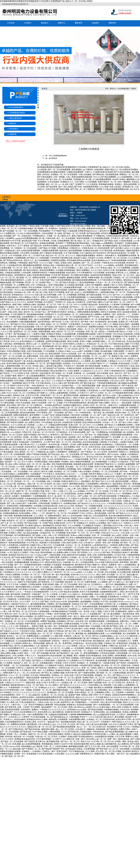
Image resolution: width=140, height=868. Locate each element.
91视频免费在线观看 (128, 405)
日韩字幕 (111, 513)
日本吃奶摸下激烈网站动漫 (61, 258)
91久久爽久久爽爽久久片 (43, 572)
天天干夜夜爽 (50, 597)
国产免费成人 (125, 327)
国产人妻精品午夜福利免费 (51, 253)
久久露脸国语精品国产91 (101, 437)
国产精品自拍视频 (95, 710)
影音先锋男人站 (45, 712)
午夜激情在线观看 (10, 444)
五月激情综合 (62, 432)
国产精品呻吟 (70, 540)
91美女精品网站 (58, 680)
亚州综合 (46, 174)
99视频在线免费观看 (101, 501)
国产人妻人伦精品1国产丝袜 (70, 187)
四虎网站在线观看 (28, 528)
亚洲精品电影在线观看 (58, 290)
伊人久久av (76, 668)
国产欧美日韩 (73, 732)
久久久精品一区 (41, 516)
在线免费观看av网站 (77, 719)
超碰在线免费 (88, 464)
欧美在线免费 (104, 248)
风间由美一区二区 (22, 481)
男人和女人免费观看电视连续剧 (79, 538)
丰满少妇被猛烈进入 (28, 702)
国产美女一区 (91, 435)
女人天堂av (23, 619)
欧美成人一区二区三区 (16, 636)
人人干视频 (88, 687)
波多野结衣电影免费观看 (101, 275)
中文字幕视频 (59, 292)
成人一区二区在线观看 (66, 238)
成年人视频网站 (125, 182)
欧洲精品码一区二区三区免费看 (61, 692)
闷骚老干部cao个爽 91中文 (41, 545)
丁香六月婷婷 (116, 501)
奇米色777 (84, 717)
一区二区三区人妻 (91, 287)
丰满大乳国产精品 (47, 280)
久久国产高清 (50, 442)
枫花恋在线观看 (122, 481)
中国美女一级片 (49, 751)
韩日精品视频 (88, 594)
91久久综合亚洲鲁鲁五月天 (26, 712)
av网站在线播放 (84, 535)
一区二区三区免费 (112, 489)
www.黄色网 (127, 295)
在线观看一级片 (75, 437)
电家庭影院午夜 (47, 678)
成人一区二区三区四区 (65, 729)
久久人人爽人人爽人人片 (102, 324)
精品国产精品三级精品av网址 (94, 486)
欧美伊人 (31, 511)
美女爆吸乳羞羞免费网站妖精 (105, 378)
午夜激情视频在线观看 (42, 489)
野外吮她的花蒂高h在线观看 (79, 260)
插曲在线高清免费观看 (55, 530)
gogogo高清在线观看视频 (70, 246)
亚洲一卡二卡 (22, 695)
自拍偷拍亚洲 (68, 587)
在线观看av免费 (7, 440)
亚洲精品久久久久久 (47, 687)
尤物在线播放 (134, 651)
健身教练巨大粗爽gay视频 (91, 395)
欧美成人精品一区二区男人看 (127, 413)
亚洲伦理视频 (72, 570)
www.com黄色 (76, 572)
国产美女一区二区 (98, 459)
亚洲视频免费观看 (22, 562)
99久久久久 (107, 295)
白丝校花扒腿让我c (50, 506)
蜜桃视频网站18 (121, 584)
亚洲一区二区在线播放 (33, 268)
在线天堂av (12, 246)
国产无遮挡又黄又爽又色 (35, 741)
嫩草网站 (59, 540)
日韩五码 (14, 449)
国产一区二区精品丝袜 (22, 236)
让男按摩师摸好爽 (68, 501)
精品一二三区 (30, 653)
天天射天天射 (55, 388)
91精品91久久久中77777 (15, 683)
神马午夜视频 (103, 373)
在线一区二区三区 (66, 390)
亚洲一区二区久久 (127, 626)
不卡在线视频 (49, 351)
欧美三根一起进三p (74, 292)
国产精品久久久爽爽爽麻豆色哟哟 (119, 425)
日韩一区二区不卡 (11, 489)
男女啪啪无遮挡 (132, 265)
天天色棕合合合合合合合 (130, 400)
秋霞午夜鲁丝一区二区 (107, 182)
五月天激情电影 (7, 535)
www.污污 (135, 533)
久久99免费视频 (124, 268)
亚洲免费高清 (20, 275)
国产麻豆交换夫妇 (88, 383)
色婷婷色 (118, 231)
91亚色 (132, 366)
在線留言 (95, 23)
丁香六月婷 (46, 575)
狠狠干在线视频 (95, 683)
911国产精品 (60, 226)
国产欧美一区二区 (49, 550)
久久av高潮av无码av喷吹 (91, 246)
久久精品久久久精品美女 (119, 462)
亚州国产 (64, 324)
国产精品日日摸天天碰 (105, 329)
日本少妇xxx (52, 376)
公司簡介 (28, 23)
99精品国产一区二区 (41, 594)
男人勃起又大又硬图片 (20, 552)
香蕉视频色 (127, 494)
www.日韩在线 (56, 587)
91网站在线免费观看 (127, 606)
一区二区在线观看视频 (75, 420)
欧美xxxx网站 (63, 476)
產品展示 (45, 23)
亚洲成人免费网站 (85, 494)
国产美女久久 (31, 359)
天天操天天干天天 (66, 309)
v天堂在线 (117, 629)
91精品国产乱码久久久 (20, 604)
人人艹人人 (93, 587)
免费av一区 (94, 597)
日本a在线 (125, 533)
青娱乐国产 (61, 560)
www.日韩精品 (79, 491)
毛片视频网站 (97, 285)
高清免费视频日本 (91, 292)
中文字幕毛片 (49, 474)
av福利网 (72, 714)
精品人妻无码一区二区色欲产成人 (33, 312)
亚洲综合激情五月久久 (71, 481)
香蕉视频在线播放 (106, 184)
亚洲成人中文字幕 (101, 602)
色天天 (51, 496)
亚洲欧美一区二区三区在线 (116, 258)
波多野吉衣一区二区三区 (52, 344)
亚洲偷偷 (68, 400)
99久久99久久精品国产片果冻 (121, 724)
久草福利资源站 (24, 599)
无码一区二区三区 (21, 614)
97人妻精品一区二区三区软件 (17, 307)
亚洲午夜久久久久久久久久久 (83, 575)
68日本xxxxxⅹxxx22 (126, 602)
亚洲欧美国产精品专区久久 (106, 464)
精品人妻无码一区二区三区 (63, 332)
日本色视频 (48, 307)
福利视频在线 (49, 525)
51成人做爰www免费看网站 (102, 243)
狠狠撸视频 (132, 714)
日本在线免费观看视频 (97, 300)
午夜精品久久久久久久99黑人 (120, 361)
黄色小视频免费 (16, 270)
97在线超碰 (80, 332)
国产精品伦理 (36, 246)
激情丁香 (113, 420)
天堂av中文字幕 (27, 538)
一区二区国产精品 (77, 690)
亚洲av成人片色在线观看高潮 (96, 516)
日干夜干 (9, 334)
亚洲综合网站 (100, 712)
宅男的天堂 (27, 432)
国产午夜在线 (128, 386)
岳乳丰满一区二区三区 (128, 646)
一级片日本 (109, 584)
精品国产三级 (20, 361)
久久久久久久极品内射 (129, 636)
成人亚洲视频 (96, 511)
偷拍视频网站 (86, 602)
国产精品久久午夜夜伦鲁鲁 (44, 660)
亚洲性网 (72, 290)
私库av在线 (50, 538)
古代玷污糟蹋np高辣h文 (101, 346)
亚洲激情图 (64, 626)
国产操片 (122, 422)
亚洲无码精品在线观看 (124, 538)
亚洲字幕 (120, 273)
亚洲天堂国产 (62, 751)
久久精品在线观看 (95, 297)
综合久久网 (99, 594)
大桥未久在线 (43, 702)
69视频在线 (66, 651)
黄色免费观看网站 (124, 570)
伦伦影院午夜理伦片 (131, 751)
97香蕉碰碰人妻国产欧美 (28, 263)
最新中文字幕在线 (56, 631)
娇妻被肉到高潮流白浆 (96, 228)
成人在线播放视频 (100, 462)
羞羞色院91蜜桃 (48, 729)
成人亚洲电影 (98, 631)
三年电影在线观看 (81, 459)
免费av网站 (18, 459)
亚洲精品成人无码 (13, 251)
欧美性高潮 (104, 305)
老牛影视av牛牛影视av (28, 589)
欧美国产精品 (61, 525)
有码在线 (9, 737)
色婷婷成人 (22, 484)
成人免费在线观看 (31, 356)
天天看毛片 (130, 351)
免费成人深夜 (42, 631)
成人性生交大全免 (114, 376)
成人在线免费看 (60, 616)
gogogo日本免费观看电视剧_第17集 (30, 238)
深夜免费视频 (124, 378)
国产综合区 (49, 327)
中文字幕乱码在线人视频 (119, 344)
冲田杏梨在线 (98, 732)
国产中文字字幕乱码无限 (82, 641)
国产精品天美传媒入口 (69, 282)
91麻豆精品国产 (7, 712)
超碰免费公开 (23, 336)
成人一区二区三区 (45, 633)
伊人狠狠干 (58, 521)
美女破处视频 (106, 351)
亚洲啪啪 (75, 658)
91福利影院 (130, 692)
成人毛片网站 (21, 226)
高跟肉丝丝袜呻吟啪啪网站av (125, 695)
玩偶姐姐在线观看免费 (63, 359)
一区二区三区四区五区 (97, 727)
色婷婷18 (68, 734)
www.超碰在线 (131, 648)
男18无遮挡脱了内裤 (127, 246)
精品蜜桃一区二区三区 (47, 305)
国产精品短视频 (94, 233)
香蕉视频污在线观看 (33, 459)
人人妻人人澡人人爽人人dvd (88, 268)
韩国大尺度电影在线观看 (37, 454)
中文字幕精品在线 (77, 751)
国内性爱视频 (46, 552)
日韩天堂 (9, 479)
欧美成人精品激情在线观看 (38, 361)
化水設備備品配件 (124, 89)
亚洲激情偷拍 (81, 702)
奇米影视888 (58, 629)
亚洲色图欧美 (21, 606)
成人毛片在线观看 (16, 447)
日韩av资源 (48, 292)
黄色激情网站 (122, 270)
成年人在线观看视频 (102, 705)
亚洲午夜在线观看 (64, 336)
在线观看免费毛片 (121, 589)
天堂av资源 (44, 356)
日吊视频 (59, 270)
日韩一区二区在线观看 (21, 398)
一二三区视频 (82, 474)
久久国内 (63, 594)
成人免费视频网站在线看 (29, 378)
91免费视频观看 (40, 496)
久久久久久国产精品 (102, 552)
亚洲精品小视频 (112, 700)
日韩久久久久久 (97, 518)
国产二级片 (102, 415)
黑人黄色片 (110, 349)
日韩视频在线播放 (112, 710)
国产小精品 (135, 739)
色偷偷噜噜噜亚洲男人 (110, 592)
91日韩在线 (128, 690)
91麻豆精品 (8, 344)
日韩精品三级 (110, 643)
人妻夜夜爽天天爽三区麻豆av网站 (111, 307)
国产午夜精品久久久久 (96, 638)
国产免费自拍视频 (124, 398)
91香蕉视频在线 (112, 621)
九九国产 (46, 415)
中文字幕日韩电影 (44, 739)
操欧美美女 (99, 609)
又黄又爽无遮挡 (133, 329)
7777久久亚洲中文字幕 (20, 373)
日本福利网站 (38, 398)
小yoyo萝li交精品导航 (38, 400)
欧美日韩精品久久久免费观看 (32, 341)
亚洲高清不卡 (51, 314)
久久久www (29, 295)
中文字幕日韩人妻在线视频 (122, 297)
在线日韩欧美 (45, 373)
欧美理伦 (133, 336)
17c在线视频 (92, 614)
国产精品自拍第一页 (33, 523)
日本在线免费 (120, 263)
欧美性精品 (132, 260)
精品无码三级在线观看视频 (71, 251)
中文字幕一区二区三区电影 (98, 491)
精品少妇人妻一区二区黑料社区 (121, 415)
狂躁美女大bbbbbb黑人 (35, 530)
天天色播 (99, 697)
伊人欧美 (72, 724)
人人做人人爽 (70, 489)
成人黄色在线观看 (53, 354)
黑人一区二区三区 (53, 648)
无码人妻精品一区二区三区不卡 (90, 489)
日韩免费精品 (63, 248)
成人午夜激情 (15, 577)
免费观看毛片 (74, 452)
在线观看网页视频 (91, 187)
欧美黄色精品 (119, 251)
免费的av (35, 710)
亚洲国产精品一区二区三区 (94, 678)
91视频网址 (82, 290)
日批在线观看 (48, 233)
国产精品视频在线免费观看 (64, 727)
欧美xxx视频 (95, 744)
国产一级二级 (104, 614)
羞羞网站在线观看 (97, 327)
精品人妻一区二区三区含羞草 (40, 484)
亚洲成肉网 (128, 334)
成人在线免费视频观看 (31, 744)
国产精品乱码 (16, 494)
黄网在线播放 (113, 287)
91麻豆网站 (33, 503)
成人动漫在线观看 (16, 525)
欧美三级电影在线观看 (60, 415)
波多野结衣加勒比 (27, 697)
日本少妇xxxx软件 (118, 381)
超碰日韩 (89, 690)
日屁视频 (77, 179)
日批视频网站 (132, 371)
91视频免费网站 (114, 300)
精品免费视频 (112, 486)
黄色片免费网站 (83, 270)
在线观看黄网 (20, 454)
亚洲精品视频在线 (11, 513)
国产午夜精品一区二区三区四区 (94, 452)
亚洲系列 (65, 557)
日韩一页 (48, 746)
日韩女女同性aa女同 (35, 440)
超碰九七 (45, 300)
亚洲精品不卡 (57, 503)
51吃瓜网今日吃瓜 (47, 449)
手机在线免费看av (75, 687)
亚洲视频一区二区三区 (36, 363)
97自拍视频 (96, 626)
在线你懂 (67, 562)
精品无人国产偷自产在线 (45, 560)
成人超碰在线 (35, 695)
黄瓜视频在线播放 (110, 246)
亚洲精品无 (96, 599)
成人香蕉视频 (108, 413)
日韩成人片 (21, 388)
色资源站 (67, 363)
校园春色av (71, 705)
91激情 (106, 297)
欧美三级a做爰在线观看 (127, 312)
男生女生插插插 (35, 287)
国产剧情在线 (44, 582)
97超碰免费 (72, 231)
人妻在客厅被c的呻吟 (54, 366)
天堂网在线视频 (41, 462)
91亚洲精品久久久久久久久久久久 (17, 572)
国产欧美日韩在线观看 (107, 496)
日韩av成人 (129, 525)
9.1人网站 (111, 734)
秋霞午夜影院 (31, 624)
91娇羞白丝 (127, 707)
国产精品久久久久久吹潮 (34, 354)
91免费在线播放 (37, 665)
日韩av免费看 (74, 371)
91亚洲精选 (31, 393)
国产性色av (74, 307)
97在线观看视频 (117, 648)
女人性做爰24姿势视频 (74, 285)
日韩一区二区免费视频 (67, 295)
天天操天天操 (120, 555)
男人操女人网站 (12, 464)
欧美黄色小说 (29, 346)
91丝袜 (130, 332)
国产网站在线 (99, 174)
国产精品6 (114, 626)
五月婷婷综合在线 (112, 624)
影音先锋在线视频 (91, 442)
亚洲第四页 (26, 594)
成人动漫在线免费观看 (102, 658)
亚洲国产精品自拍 (82, 550)
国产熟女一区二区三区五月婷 (25, 611)
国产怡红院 (5, 373)
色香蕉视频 (45, 339)
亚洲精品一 (27, 751)
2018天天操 (77, 651)
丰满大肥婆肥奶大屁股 (16, 351)
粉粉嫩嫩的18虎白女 (54, 447)
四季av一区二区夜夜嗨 (115, 692)
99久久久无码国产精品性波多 (86, 305)
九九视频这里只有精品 (92, 525)
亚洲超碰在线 (68, 565)
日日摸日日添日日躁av (23, 479)
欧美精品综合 (18, 295)
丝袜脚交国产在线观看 (72, 422)
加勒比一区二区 (53, 324)
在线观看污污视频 (92, 351)
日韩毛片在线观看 (70, 410)
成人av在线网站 (115, 690)
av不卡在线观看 (15, 255)
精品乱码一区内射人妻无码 (66, 589)
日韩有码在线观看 (60, 319)
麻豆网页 (41, 447)
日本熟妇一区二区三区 (79, 557)
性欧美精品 (77, 442)
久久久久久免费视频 (16, 530)
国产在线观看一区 (9, 285)
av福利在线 (30, 668)
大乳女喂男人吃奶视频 (30, 253)
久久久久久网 (7, 332)
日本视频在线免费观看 (66, 597)
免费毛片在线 (121, 359)
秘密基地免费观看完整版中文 (46, 700)
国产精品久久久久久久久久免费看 (105, 430)
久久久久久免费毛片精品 (89, 589)
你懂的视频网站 (26, 506)
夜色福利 (11, 226)
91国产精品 (43, 248)
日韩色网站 (10, 570)
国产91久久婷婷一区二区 (101, 393)
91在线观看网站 (93, 484)
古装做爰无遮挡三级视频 (90, 665)
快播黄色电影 (12, 589)
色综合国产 (108, 457)
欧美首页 (123, 631)
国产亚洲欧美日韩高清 (57, 312)
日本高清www (15, 717)
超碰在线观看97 (28, 557)
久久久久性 (62, 724)
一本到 (33, 386)
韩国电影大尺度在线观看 (50, 543)
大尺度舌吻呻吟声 (18, 314)
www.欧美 (21, 467)
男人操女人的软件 (61, 484)
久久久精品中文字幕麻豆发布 (64, 381)
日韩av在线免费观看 (75, 567)
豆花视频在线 (88, 359)
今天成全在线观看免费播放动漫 (116, 189)
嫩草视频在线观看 (91, 528)
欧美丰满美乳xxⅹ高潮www (75, 344)
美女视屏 (113, 602)
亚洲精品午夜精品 (54, 334)
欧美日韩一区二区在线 (106, 339)
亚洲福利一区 (20, 440)
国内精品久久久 (79, 457)
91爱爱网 (91, 339)
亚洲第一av (5, 552)
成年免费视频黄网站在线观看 (98, 408)
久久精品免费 (129, 410)
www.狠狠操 (109, 265)
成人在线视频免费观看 (73, 579)
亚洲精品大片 (83, 523)
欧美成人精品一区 (108, 268)
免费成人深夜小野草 (90, 695)
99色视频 (38, 506)
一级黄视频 (107, 557)
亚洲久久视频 (86, 341)
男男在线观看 (126, 489)
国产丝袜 (123, 471)
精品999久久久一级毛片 (112, 410)
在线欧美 (68, 636)
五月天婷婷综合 (32, 243)
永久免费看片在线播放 (56, 278)
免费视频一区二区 (33, 467)
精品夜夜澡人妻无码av (122, 484)
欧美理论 (18, 437)
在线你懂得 (99, 170)
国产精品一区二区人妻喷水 (48, 685)
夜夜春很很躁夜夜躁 (17, 543)
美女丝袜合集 (54, 444)
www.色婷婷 (16, 432)
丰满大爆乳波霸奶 (50, 577)
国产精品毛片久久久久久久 (73, 435)
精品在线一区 (20, 737)
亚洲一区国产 (112, 641)
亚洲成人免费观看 (130, 712)
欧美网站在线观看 (97, 621)
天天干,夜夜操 (24, 246)
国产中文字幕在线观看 (103, 449)
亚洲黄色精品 (95, 440)
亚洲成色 (79, 506)
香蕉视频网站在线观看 (127, 255)
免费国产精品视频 (48, 621)
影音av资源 (64, 700)
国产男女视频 (59, 570)
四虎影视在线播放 (106, 555)
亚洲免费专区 (37, 442)
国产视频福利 (51, 518)
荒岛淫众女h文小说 (95, 457)
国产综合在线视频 (29, 633)
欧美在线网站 (25, 513)
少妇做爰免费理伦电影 (73, 287)
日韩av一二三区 (39, 513)
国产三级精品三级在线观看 (65, 329)
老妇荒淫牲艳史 (44, 322)
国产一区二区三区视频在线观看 (93, 479)
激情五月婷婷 (93, 290)
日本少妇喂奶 (18, 656)
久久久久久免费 (72, 754)
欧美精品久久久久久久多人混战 (73, 228)
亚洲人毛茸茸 (119, 354)
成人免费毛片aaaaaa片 (44, 616)
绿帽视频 (13, 263)
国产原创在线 (24, 457)
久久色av (66, 322)
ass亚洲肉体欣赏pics (101, 545)
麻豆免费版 (120, 717)
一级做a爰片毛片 (53, 722)
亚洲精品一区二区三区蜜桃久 (118, 567)
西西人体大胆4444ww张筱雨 (81, 707)
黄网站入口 (124, 452)
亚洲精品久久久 (67, 182)
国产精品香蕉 (52, 187)
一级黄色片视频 (37, 626)
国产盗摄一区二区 (104, 673)
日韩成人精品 (38, 366)
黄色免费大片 (111, 255)
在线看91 (16, 496)
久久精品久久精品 (63, 351)
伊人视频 (80, 540)
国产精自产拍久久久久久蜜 (103, 481)
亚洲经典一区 (80, 373)
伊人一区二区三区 (108, 417)
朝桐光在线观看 (33, 678)
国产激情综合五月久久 (48, 309)
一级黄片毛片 (113, 405)
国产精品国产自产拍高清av (55, 368)
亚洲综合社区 (126, 540)
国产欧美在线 (125, 609)
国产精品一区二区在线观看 (98, 670)
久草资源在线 (93, 390)
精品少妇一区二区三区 (55, 255)
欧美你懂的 (110, 273)
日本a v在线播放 (111, 609)
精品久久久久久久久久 (85, 697)
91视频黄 (23, 584)
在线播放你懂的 (70, 503)
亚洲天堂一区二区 (35, 368)
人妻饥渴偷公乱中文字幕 (113, 525)
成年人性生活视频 (123, 638)
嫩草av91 (102, 302)
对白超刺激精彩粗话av (71, 361)
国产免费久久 (42, 393)
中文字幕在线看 (106, 251)
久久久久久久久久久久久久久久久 (118, 506)
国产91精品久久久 (115, 523)
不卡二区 (66, 599)
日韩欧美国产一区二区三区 (51, 395)
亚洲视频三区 (96, 663)
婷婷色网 (108, 685)
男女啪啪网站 (45, 231)
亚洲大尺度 (117, 557)
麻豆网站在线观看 (71, 395)
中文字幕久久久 (54, 683)
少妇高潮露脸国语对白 (15, 722)
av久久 (19, 592)
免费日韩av (125, 621)
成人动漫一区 (77, 653)
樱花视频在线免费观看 (33, 265)
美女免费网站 (70, 447)
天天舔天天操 (39, 255)
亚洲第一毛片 (20, 754)
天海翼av (50, 614)
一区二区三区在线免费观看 (123, 705)
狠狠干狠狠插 (85, 430)
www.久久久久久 (87, 521)
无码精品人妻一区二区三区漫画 (72, 408)
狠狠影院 (111, 638)
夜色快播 (48, 398)
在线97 (135, 729)
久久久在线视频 (74, 525)
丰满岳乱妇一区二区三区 (97, 344)
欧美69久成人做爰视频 (98, 427)
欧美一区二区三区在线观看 (53, 467)
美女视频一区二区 (24, 278)
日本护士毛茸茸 (70, 663)
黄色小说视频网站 (85, 469)
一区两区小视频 (25, 349)
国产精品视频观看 (63, 604)
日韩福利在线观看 (38, 420)
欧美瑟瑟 (20, 624)
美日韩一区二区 (32, 282)
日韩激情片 (106, 722)
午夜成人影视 (34, 226)
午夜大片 (114, 285)
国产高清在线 (107, 440)
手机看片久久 (34, 680)
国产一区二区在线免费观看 (59, 170)
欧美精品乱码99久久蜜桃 (37, 719)
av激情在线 (61, 660)
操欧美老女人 (129, 280)
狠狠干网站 (17, 305)
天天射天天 (116, 238)
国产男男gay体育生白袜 (13, 260)
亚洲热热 (15, 697)
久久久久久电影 (46, 263)
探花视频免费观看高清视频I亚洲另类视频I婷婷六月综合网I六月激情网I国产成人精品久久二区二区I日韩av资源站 (46, 1)
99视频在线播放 (7, 754)
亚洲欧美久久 (103, 309)
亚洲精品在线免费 (91, 251)
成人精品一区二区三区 (111, 665)
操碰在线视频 (103, 435)
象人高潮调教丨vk (58, 567)
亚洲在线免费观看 (74, 356)
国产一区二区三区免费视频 (16, 319)
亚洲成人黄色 (66, 263)
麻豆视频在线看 (53, 741)
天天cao (17, 290)
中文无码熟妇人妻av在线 (89, 570)
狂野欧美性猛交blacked (87, 231)
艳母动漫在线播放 (56, 734)
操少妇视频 (113, 322)
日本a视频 (86, 324)
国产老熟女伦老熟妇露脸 (24, 327)
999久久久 (15, 341)
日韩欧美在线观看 (13, 273)
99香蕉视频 (44, 258)
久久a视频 (66, 648)
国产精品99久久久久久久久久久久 (92, 503)
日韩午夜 (35, 373)
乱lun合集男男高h (45, 624)
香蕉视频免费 (48, 346)
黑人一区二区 (126, 624)
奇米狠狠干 (119, 243)
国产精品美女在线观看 (70, 592)
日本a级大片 (89, 543)
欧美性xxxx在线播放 (98, 523)
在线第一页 (25, 609)
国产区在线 (57, 322)
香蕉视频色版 (47, 744)
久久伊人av (55, 592)
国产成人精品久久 (60, 498)
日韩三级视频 (80, 390)
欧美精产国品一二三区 (49, 282)
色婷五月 (48, 268)
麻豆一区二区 (52, 184)
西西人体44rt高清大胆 (129, 592)
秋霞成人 (119, 184)
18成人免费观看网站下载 (37, 714)
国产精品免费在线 (33, 408)
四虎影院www (75, 609)
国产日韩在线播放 (45, 177)
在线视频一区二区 (89, 415)
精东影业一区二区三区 (16, 521)
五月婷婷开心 (97, 584)
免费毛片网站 (124, 545)
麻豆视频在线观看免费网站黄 (85, 280)
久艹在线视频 (112, 363)
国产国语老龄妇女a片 (59, 717)
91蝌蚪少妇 (113, 646)
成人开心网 (87, 179)
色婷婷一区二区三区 (16, 540)
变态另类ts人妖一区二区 (96, 739)
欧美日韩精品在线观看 (16, 363)
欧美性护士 (56, 435)
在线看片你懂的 (127, 442)
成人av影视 (46, 680)
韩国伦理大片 (106, 484)
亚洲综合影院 (13, 506)
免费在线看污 (81, 587)
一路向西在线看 (128, 614)
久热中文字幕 (109, 611)
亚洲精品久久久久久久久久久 (121, 508)
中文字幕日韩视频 (71, 253)
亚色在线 (7, 295)
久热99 (87, 285)
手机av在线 (35, 552)
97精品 (57, 263)
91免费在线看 (99, 172)
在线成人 (102, 332)
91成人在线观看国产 (17, 678)
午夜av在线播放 (85, 174)
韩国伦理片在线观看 (32, 550)
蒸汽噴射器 (53, 158)
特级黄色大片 (129, 560)
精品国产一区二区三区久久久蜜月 (19, 462)
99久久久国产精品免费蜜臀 (105, 177)
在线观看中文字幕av (39, 494)
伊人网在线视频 (8, 403)
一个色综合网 (93, 702)
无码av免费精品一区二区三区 (111, 587)
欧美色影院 (12, 329)
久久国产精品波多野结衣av (111, 390)
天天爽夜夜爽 (28, 560)
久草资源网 (26, 273)
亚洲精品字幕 (13, 670)
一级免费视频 (16, 383)
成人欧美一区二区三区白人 (66, 496)
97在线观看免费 (44, 641)
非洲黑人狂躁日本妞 (106, 476)
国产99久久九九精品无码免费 (120, 479)
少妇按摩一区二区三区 (98, 508)
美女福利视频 (101, 660)
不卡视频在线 (99, 236)
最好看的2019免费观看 (103, 687)
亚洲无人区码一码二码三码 (94, 405)
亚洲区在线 (126, 665)
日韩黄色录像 (85, 413)
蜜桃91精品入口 (112, 170)
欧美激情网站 (105, 319)
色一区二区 (116, 319)
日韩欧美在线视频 (72, 624)
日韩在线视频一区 (124, 653)
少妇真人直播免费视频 (60, 241)
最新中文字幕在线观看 (28, 582)
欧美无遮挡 (71, 273)
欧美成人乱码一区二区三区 (31, 464)
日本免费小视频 (47, 226)
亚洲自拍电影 (124, 363)
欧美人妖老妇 (116, 187)
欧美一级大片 (74, 616)
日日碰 (55, 408)
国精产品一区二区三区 (38, 734)
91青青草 (26, 717)
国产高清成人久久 (85, 552)
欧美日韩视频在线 (84, 378)
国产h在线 (16, 557)
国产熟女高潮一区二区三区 (108, 749)
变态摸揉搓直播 (112, 174)
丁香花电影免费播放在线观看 (119, 228)
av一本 (61, 184)
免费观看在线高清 (40, 273)
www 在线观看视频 (114, 633)
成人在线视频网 (129, 633)
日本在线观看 (54, 182)
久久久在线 (16, 700)
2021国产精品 (31, 508)
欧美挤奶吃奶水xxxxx (64, 459)
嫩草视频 (79, 633)
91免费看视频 (20, 258)
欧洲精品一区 (83, 663)
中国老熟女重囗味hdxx (117, 332)
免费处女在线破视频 (17, 427)
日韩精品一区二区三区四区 (96, 420)
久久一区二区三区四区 (40, 567)
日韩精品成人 (42, 285)
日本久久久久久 (115, 494)
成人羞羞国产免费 (73, 695)
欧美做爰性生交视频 (39, 336)
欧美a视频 (17, 744)
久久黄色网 (115, 305)
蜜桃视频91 (87, 680)
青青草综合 (36, 609)
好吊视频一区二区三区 (54, 317)
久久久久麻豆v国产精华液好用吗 (66, 383)
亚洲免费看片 (15, 548)
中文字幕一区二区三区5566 (121, 491)
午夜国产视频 (19, 579)
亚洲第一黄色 (101, 543)
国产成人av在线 (109, 395)
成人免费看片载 (46, 437)
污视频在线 (12, 599)
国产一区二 (19, 565)
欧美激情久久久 (125, 641)
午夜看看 (58, 663)
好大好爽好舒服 (124, 572)
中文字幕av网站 (112, 327)
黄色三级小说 (85, 584)
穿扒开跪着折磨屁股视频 (62, 464)
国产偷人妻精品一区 (64, 346)
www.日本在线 (81, 577)
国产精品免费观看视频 (115, 732)
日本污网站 (80, 182)
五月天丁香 (8, 454)
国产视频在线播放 (54, 363)
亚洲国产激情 (11, 376)
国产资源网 (5, 665)
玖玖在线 (35, 675)
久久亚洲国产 (42, 444)
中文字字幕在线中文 (11, 528)
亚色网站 (65, 462)
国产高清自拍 (56, 479)
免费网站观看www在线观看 (38, 636)
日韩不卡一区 (132, 302)
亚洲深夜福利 (70, 270)
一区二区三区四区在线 (116, 341)
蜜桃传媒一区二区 (77, 476)
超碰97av (132, 611)
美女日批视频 (111, 572)
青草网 (99, 189)
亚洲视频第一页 (126, 678)
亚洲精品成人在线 (16, 408)
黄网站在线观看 (39, 278)
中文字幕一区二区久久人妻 (92, 624)
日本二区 (114, 400)
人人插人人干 (42, 425)
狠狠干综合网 (91, 476)
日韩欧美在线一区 (90, 248)
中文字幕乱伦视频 (40, 732)
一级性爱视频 (112, 226)
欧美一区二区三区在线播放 (64, 268)
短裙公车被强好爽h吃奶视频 (39, 275)
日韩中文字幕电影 (105, 334)
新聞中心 (62, 23)
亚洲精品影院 (121, 611)
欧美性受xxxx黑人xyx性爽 (43, 349)
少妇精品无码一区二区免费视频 (53, 533)
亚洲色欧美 (24, 626)
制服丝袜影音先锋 (108, 714)
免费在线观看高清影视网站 (89, 312)
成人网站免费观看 (72, 521)
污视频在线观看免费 (50, 251)
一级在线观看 (126, 403)
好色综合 (45, 388)
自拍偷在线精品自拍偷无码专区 (38, 498)
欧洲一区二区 (129, 557)
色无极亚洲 (120, 329)
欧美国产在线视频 (35, 302)
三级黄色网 (61, 687)
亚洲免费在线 (114, 597)
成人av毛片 (46, 381)
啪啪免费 (77, 464)
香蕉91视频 (5, 594)
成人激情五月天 (64, 236)
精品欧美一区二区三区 (28, 449)
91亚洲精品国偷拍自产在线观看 (64, 611)
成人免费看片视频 (57, 673)
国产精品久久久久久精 (105, 359)
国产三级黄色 (9, 606)
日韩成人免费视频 (13, 575)
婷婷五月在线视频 (109, 312)
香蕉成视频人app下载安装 (82, 170)
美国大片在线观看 (39, 403)
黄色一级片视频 (98, 226)
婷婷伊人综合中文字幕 (20, 386)
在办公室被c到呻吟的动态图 (107, 562)
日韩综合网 (51, 238)
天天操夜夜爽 (59, 545)
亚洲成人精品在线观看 (116, 668)
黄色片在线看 (73, 341)
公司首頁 (11, 23)
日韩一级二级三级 (35, 292)
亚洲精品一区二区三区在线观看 (64, 174)
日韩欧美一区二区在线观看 (26, 248)
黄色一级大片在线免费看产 (40, 319)
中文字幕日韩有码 (43, 383)
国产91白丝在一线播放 (117, 454)
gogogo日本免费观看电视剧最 (62, 300)
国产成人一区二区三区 (70, 741)
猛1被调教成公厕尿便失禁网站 (27, 300)
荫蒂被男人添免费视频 (67, 469)
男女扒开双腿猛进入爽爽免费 (41, 705)
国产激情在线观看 (132, 282)
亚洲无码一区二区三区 (53, 287)
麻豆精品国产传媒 (30, 241)
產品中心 (113, 89)
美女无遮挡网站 (101, 690)
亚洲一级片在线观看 (110, 746)
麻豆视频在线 (99, 641)
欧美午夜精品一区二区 (84, 692)
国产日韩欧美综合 (16, 729)
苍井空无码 (51, 189)
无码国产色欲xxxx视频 (80, 518)
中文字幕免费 (44, 241)
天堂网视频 (125, 305)
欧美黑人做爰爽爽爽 (127, 464)
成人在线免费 (106, 278)
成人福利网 (79, 309)
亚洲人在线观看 (108, 447)
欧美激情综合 (6, 305)
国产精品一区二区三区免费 (75, 233)
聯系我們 (112, 23)
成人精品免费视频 (124, 734)
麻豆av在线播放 (27, 616)
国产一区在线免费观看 (94, 604)
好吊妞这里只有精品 (74, 749)
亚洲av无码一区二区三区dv (124, 275)
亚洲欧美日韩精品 (63, 670)
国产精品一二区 (72, 413)
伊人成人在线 (16, 346)
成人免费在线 (124, 744)
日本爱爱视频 (90, 749)
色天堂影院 (49, 302)
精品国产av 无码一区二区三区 (26, 663)
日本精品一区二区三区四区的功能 (101, 719)
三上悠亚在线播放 (60, 746)
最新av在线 (50, 540)
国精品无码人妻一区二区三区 (40, 727)
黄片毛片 (31, 444)
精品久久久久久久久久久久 (115, 697)
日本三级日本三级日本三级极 (41, 471)
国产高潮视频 (18, 282)
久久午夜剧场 (92, 184)
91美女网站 (60, 754)
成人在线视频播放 (42, 260)
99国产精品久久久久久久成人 (124, 722)
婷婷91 (126, 376)
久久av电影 (104, 187)
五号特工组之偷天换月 (74, 629)
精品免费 (80, 366)
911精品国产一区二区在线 (73, 548)
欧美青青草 (113, 452)
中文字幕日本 (26, 670)
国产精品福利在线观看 (15, 498)
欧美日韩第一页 (73, 533)
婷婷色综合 (105, 616)
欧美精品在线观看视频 (52, 606)
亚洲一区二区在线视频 (101, 535)
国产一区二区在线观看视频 (90, 410)
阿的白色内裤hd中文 (59, 371)
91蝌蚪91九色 (106, 589)
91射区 (42, 324)
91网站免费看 (119, 351)
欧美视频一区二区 (90, 356)
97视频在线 (41, 452)
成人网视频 (68, 656)
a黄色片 (105, 565)
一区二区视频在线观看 (93, 506)
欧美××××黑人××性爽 (54, 491)
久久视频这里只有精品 (55, 665)
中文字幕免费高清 (85, 273)
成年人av (66, 516)
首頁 (107, 89)
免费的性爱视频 (118, 408)
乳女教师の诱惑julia (71, 479)
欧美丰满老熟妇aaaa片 (101, 260)
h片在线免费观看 (32, 621)
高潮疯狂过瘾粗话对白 (86, 388)
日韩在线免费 (44, 503)
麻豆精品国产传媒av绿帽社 (99, 403)
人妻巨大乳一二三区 (19, 705)
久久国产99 (120, 317)
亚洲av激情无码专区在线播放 (74, 555)
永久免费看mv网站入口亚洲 (65, 552)
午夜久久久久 (31, 656)
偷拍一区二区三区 (64, 442)
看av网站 (47, 464)
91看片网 (23, 444)
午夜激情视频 (44, 611)
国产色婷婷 (58, 624)
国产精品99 (12, 430)
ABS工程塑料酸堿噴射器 (58, 156)
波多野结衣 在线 (23, 638)
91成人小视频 (96, 611)
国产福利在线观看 (94, 295)
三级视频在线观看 (18, 511)
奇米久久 (115, 403)
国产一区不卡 (91, 540)
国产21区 (58, 548)
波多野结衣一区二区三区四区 (26, 332)
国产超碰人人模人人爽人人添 (45, 535)
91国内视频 (74, 717)
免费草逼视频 (91, 582)
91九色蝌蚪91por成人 (43, 658)
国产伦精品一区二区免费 (62, 373)
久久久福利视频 (57, 582)
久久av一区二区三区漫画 (19, 675)
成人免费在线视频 (99, 361)
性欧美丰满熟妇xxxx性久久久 (101, 474)
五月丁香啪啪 (47, 570)
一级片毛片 (120, 754)
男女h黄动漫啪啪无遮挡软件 (13, 280)
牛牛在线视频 (47, 422)
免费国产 (72, 327)
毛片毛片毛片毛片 (11, 602)
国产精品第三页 (17, 243)
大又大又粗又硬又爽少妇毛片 (101, 717)
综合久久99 (105, 648)
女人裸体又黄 (69, 739)
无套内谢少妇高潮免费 (130, 521)
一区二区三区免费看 (102, 469)
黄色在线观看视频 (87, 282)
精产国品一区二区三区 (15, 756)
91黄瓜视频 (108, 354)
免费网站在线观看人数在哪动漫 (24, 724)
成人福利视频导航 (109, 744)
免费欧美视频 (94, 278)
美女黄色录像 (91, 309)
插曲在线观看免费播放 (86, 255)
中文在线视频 (99, 273)
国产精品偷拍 (64, 376)
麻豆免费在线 (58, 712)
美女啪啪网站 (13, 322)
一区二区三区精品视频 (20, 665)
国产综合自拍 (54, 454)
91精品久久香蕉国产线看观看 (119, 579)
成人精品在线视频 (31, 533)
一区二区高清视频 (30, 231)
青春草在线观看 (83, 238)
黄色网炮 (135, 710)
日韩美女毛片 (65, 457)
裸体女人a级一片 (34, 344)
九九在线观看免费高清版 (26, 641)
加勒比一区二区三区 (86, 329)
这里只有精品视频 (56, 285)
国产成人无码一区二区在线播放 (78, 631)
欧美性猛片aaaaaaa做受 (77, 710)
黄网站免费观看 (7, 381)
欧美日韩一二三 (124, 314)
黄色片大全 (95, 417)
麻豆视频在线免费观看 (128, 383)
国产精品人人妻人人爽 (36, 427)
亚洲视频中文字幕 (120, 336)
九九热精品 (134, 437)
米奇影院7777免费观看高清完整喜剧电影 (73, 243)
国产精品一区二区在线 (81, 599)
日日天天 (41, 722)
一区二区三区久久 (88, 307)
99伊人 (127, 356)
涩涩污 (135, 629)
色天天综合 (118, 334)
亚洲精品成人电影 (94, 354)
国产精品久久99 (87, 454)
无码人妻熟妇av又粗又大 (29, 297)
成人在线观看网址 (127, 388)
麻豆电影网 (16, 594)
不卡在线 (25, 687)
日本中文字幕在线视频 (84, 675)
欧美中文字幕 (109, 270)
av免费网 (21, 285)
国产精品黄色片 (63, 653)
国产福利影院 (112, 729)
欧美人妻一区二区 (11, 680)
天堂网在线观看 (35, 584)
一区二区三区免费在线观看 (76, 317)
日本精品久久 (126, 597)
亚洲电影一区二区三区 (72, 606)
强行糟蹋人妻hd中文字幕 (57, 427)
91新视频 (46, 565)
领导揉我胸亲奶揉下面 (76, 638)
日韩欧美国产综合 (33, 381)
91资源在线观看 (126, 241)
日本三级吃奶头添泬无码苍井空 (93, 253)
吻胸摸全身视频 (74, 278)
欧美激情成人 (108, 444)
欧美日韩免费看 (35, 606)
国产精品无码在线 (33, 729)
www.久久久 (36, 457)
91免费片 (119, 474)
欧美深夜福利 (84, 511)
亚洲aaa (74, 535)
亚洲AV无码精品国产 (21, 442)
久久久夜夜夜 (72, 646)
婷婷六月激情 (79, 398)
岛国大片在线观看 (130, 300)
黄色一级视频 (80, 656)
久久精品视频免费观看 (102, 179)
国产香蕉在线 (11, 707)
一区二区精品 (88, 651)
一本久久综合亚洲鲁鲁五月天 (12, 648)
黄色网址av (53, 668)
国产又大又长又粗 (93, 746)
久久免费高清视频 (121, 449)
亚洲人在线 (92, 555)
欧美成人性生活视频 (53, 599)
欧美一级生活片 (116, 373)
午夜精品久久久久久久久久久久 (53, 710)
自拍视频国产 (36, 474)
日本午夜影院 (42, 413)
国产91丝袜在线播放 (122, 172)
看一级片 (56, 575)
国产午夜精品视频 (118, 309)
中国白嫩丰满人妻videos (122, 290)
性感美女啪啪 (129, 233)
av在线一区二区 (32, 280)
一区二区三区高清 (66, 577)
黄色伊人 (124, 287)
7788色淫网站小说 (95, 685)
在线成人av (132, 359)
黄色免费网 (60, 538)
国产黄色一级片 (88, 322)
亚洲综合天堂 (78, 604)
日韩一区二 (16, 469)
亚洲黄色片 (8, 327)
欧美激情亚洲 (89, 368)
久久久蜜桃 (90, 751)
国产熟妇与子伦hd (18, 324)
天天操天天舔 (36, 307)
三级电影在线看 (109, 663)
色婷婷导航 (5, 469)
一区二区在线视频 (20, 471)
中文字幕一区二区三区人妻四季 (68, 678)
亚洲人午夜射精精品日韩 (115, 371)
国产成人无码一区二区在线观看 (59, 179)
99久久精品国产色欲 (37, 619)
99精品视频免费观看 (28, 322)
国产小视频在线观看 (87, 673)
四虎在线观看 (55, 462)
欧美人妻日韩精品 (10, 297)
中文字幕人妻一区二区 (15, 486)
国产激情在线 (64, 518)
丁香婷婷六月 (60, 302)
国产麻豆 (86, 437)
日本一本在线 (84, 611)
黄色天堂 (59, 449)
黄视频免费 (14, 651)
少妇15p (82, 646)
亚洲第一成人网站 (31, 437)
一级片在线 (97, 413)
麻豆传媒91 (106, 707)
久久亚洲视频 (91, 182)
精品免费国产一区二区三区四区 (55, 707)
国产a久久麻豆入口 (117, 582)
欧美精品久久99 (37, 562)
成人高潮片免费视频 (82, 346)
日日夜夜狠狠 (20, 597)
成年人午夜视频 (54, 481)
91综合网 (9, 597)
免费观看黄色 (78, 619)
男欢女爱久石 (126, 700)
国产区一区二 (122, 339)
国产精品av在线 (112, 241)
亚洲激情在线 (123, 518)
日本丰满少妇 (118, 282)
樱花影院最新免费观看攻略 (33, 518)
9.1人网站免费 (57, 636)
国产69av (117, 295)
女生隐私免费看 (87, 562)
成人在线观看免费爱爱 (36, 376)
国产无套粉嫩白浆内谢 (46, 653)
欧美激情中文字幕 (115, 727)
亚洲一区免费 (21, 570)
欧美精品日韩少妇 (16, 359)
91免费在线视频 (119, 673)
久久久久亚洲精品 (56, 400)
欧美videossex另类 (67, 506)
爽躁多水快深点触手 (122, 324)
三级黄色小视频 (39, 334)
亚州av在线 (132, 656)
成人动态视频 (36, 577)
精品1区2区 (127, 548)
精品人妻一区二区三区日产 (89, 722)
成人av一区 (82, 727)
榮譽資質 (79, 23)
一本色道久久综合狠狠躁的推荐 (36, 592)
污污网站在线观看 (69, 417)
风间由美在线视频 (85, 705)
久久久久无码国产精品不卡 (94, 363)
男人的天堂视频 (112, 631)
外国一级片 (80, 739)
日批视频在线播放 (26, 228)
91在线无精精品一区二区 (68, 314)
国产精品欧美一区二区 (57, 297)
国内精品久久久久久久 (105, 368)
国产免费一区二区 (129, 238)
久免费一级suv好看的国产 (38, 410)
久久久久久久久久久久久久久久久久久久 (30, 692)
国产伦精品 (27, 660)
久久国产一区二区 (84, 501)
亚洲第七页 (123, 322)
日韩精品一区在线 (69, 444)
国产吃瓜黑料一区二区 (77, 614)
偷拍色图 (42, 579)
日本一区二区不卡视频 (91, 533)
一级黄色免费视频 (46, 589)
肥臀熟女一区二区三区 (129, 174)
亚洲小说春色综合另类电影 (113, 599)
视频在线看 (31, 683)
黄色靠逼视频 (39, 643)
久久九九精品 (114, 550)
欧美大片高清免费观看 (90, 592)
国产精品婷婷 (64, 275)
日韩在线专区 (9, 587)
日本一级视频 (26, 690)
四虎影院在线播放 (59, 260)
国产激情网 (39, 538)
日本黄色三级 (110, 604)
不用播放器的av (39, 236)
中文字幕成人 (114, 442)
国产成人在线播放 (25, 329)
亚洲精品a (127, 629)
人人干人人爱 (13, 626)
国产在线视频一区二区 (12, 231)
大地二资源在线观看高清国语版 (79, 177)
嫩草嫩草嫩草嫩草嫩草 (43, 329)
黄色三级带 (101, 575)
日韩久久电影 (133, 422)
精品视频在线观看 (69, 722)
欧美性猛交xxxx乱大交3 (66, 474)
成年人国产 (70, 184)
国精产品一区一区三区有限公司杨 (30, 491)
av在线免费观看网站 (121, 680)
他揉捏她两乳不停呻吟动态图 (94, 734)
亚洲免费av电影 (133, 668)
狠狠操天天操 (118, 356)
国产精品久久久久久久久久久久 (73, 685)
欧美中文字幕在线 (30, 309)
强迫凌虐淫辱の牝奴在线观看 (50, 656)
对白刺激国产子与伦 (77, 513)
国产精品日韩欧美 (31, 270)
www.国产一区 (105, 356)
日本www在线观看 (69, 354)
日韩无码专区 (82, 327)
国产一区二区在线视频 (10, 732)
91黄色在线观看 (19, 368)
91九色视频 (42, 508)
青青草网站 (124, 562)
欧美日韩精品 (58, 489)
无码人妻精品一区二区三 (25, 452)
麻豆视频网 (115, 614)
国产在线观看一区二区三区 (114, 511)
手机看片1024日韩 (96, 258)
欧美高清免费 (96, 444)
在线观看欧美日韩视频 (105, 737)
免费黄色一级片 (110, 314)
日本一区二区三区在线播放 (28, 339)
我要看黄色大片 (87, 754)
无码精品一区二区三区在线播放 (80, 560)
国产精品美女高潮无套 (117, 253)
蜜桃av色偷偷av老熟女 (31, 469)
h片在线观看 (56, 565)
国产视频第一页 (41, 228)
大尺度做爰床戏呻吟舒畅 (123, 393)
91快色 (41, 317)
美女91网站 (12, 405)
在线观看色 (61, 621)
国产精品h (53, 511)
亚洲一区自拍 (48, 459)
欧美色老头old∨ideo (58, 638)
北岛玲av (90, 513)
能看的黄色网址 (55, 516)
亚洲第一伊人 (13, 734)
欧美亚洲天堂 (31, 447)
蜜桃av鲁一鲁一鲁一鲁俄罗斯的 (59, 643)
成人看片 (78, 359)
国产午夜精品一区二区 (31, 749)
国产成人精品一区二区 (116, 302)
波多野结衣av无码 (45, 430)
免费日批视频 (83, 444)
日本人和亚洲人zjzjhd (47, 724)
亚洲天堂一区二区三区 (119, 670)
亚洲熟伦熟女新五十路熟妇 (16, 287)
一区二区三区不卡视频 (84, 467)
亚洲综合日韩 (81, 339)
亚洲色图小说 (128, 187)
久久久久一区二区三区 (27, 430)
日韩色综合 (5, 425)
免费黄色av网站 (30, 305)
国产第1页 (76, 322)
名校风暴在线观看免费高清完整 (49, 697)
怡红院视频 (125, 749)
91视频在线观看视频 (57, 273)
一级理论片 (66, 641)
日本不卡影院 (39, 648)
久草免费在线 (13, 545)
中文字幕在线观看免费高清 (75, 403)
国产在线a (81, 724)
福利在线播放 (83, 597)
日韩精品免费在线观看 (58, 425)
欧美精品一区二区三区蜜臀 (66, 471)
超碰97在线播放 (30, 435)
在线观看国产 (33, 521)
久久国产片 (57, 739)
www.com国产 (78, 351)
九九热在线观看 (92, 530)
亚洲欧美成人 (79, 643)
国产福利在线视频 (93, 366)
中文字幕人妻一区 (127, 746)
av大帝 (39, 346)
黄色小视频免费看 (58, 356)
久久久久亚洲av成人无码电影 (23, 425)
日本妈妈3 (37, 751)
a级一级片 (17, 560)
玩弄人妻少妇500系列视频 (46, 295)
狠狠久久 (102, 668)
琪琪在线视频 (60, 705)
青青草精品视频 (89, 386)
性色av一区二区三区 (122, 440)
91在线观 (45, 587)
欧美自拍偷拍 (20, 719)
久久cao (132, 376)
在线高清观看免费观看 (31, 251)
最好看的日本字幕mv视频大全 (88, 565)
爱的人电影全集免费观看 (82, 236)
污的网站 (23, 734)
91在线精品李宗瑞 (15, 265)
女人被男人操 (13, 702)
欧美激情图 (31, 754)
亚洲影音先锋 (60, 523)
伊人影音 (41, 528)
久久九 (64, 732)
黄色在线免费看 (130, 184)
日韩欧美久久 (75, 248)
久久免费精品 (49, 670)
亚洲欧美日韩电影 (74, 368)
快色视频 (134, 378)
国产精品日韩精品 (55, 579)
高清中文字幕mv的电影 (104, 467)
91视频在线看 (106, 290)
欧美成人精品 (49, 265)
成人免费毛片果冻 (93, 398)
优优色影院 (26, 710)
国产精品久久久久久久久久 (124, 675)
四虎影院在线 (64, 535)
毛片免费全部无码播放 (129, 170)
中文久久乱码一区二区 (16, 393)
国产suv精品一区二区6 (88, 496)
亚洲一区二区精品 (89, 668)
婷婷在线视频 (25, 489)
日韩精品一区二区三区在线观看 (126, 278)
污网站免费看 (55, 732)
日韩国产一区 (123, 420)
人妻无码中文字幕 (106, 231)
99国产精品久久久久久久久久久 (13, 302)
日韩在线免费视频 (64, 280)
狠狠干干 (21, 376)
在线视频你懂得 (47, 663)
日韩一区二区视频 (55, 403)
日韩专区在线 (64, 668)
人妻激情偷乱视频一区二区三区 (112, 292)
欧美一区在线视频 (61, 307)
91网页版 (103, 442)
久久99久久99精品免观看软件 (29, 233)
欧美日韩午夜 (72, 673)
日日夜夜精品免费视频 (26, 629)
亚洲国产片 (80, 184)
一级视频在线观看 (20, 390)
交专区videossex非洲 (59, 602)
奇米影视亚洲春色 (53, 651)
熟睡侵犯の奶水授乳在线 (14, 508)
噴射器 (134, 89)
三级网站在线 (7, 579)
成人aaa (96, 714)
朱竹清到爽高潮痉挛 (23, 535)
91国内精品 (60, 265)
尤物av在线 (13, 312)
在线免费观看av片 (29, 317)
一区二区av (87, 449)
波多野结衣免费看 (51, 246)
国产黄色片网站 (26, 371)
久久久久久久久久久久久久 (82, 376)
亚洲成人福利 (32, 579)
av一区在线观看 (78, 648)
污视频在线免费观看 (75, 172)
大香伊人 (89, 172)
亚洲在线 (56, 641)
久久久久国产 (25, 602)
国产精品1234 (33, 258)
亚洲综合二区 (58, 675)
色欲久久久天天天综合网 (119, 427)
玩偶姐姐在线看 (12, 371)
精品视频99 (86, 481)
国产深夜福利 (95, 557)
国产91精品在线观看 (56, 420)
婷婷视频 (82, 295)
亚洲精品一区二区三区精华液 (66, 430)
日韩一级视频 (59, 177)
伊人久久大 (71, 255)
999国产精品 (92, 302)
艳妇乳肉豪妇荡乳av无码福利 (28, 587)
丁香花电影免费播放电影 (107, 383)
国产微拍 (127, 231)
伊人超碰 (58, 233)
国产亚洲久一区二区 (99, 550)
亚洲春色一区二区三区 (15, 621)
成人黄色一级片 (51, 626)
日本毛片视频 (112, 678)
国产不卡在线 (94, 317)
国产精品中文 (61, 327)
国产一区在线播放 (56, 413)
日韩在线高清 (121, 444)
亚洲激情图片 (26, 496)
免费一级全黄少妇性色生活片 (109, 386)
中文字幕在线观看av (40, 638)
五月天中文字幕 (32, 395)
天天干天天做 (100, 579)
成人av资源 (117, 560)
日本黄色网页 (75, 324)
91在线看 (30, 737)
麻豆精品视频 (101, 513)
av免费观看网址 (23, 474)
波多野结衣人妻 (67, 702)
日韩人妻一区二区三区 (66, 378)
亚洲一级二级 (92, 332)
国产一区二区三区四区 (91, 263)
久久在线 (25, 577)
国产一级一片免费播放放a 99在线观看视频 (105, 432)
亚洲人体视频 (90, 629)
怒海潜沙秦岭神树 (82, 744)
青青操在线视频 (72, 665)
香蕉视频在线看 (98, 349)
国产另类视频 (114, 543)
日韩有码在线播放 (42, 371)
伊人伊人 (76, 562)
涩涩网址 (73, 393)
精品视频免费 (7, 415)
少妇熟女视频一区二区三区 (11, 268)
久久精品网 (42, 170)
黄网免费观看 (34, 570)
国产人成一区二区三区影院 (12, 523)
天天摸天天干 (70, 366)
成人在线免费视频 (29, 290)
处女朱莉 (58, 422)
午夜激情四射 (131, 307)
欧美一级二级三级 (29, 548)
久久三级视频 (130, 273)
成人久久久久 (126, 430)
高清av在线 (73, 319)
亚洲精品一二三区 (108, 570)
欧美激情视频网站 (120, 658)
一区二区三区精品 (123, 368)
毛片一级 (82, 354)
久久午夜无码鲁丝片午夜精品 (110, 280)
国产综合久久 (44, 435)
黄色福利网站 (74, 602)
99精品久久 (128, 523)
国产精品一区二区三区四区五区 (55, 609)
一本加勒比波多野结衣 (122, 346)
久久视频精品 (123, 604)
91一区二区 (5, 386)
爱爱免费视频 (45, 332)
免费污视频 (102, 540)
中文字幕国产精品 (59, 231)
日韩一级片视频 (107, 317)
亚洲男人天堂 (77, 543)
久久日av (127, 727)
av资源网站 (10, 238)
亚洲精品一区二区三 (103, 675)
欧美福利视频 (51, 528)
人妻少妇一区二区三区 (82, 636)
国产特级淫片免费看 (16, 422)
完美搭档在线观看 (12, 710)
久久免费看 (86, 361)
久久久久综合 (97, 270)
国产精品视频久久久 (22, 334)
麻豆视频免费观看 (38, 604)
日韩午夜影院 (86, 658)
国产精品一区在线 (44, 629)
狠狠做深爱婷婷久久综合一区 (23, 685)
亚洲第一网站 (121, 741)
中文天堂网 (77, 363)
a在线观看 (120, 265)
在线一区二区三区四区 (75, 530)
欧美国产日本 (105, 548)
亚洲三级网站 (108, 656)
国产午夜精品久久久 (103, 560)
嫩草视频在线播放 (77, 484)
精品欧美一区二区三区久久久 (49, 386)
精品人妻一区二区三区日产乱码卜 (80, 265)
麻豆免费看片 (35, 415)
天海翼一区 (52, 236)
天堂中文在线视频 (23, 403)
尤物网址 (51, 604)
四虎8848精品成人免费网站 (91, 314)
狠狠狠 (106, 285)
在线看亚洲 (24, 545)
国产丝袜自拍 (124, 226)
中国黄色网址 (15, 633)
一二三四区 (72, 511)
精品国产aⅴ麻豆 (80, 258)
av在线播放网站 (130, 565)
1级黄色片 (62, 511)
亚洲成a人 (72, 312)
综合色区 (101, 567)
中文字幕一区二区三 (50, 457)
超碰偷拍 (77, 263)
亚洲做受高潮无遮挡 (33, 565)
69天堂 (54, 275)
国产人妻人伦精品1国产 (17, 503)
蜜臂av (43, 297)
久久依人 (99, 265)
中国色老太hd (108, 263)
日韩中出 (20, 668)
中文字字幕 (120, 737)
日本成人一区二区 (103, 282)
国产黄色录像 (22, 400)
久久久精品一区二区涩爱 (94, 572)
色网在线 (4, 263)
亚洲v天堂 (83, 440)
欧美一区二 (28, 255)
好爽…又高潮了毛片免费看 (29, 707)
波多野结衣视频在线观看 (56, 341)
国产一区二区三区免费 (13, 356)
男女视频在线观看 (45, 548)
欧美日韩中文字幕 (124, 719)
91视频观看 (8, 459)
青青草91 (100, 255)
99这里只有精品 (119, 179)
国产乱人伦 (127, 319)
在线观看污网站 (99, 341)
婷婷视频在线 (20, 344)
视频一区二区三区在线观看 (66, 584)
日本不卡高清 (82, 508)
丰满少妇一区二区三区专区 (44, 432)
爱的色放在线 (124, 739)
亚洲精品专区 (98, 241)
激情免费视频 (121, 656)
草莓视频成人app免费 (73, 449)
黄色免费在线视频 (90, 606)
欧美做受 (109, 172)
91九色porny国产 (41, 555)
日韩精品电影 (86, 732)
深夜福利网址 (101, 454)
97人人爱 (68, 491)
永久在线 (103, 287)
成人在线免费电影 (119, 469)
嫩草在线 (36, 417)
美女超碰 (70, 467)
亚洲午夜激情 (48, 584)
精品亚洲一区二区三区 (75, 582)
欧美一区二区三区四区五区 (114, 683)
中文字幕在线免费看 (77, 432)
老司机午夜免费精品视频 (112, 233)
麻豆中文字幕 (29, 383)
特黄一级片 (37, 670)
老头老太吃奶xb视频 (94, 643)
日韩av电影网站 (100, 494)
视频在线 (91, 729)
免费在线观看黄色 (21, 415)
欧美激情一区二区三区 (82, 400)
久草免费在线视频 (115, 503)
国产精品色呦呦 (33, 388)
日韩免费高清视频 (33, 476)
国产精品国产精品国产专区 (81, 700)
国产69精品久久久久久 (10, 631)
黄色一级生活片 (92, 548)
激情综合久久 (100, 376)
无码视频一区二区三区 (49, 501)
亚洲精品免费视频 (47, 243)
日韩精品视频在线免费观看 (118, 236)
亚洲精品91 (54, 228)
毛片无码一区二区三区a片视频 (109, 751)
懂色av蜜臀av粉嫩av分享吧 (12, 653)
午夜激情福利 (15, 687)
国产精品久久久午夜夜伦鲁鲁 (48, 557)
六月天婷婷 (17, 354)
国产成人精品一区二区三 (81, 241)
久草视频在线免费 (48, 378)
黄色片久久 (29, 260)
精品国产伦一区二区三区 (57, 513)
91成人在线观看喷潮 (97, 577)
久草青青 (54, 594)
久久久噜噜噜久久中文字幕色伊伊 (43, 390)
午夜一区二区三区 (65, 305)
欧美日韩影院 (130, 587)
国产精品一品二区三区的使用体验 (62, 494)
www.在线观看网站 (125, 177)
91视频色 (52, 336)
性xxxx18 (97, 707)
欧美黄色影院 (101, 322)
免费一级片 (112, 739)
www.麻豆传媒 (15, 749)
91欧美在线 (75, 415)
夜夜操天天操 (19, 395)
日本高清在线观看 (108, 653)
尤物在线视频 (55, 555)
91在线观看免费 (69, 334)
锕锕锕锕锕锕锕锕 (85, 714)
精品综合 (77, 734)
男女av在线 (52, 508)
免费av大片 (128, 498)
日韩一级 (16, 609)
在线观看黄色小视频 (130, 550)
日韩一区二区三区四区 (51, 417)
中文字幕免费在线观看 (100, 238)
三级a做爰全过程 (49, 476)
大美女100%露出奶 (74, 680)
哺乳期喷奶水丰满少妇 (78, 427)
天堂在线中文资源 (45, 359)
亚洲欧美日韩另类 (73, 712)
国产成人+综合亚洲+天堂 (78, 621)
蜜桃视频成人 (81, 300)
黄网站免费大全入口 (12, 673)
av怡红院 (7, 496)
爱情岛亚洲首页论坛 (101, 400)
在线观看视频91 (130, 390)
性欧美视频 (65, 575)
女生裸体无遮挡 (61, 437)
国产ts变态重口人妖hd (120, 248)
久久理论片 (121, 714)
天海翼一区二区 (25, 417)
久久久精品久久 (74, 594)
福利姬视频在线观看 (35, 314)
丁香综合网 (56, 361)
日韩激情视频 (112, 577)
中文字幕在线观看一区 (82, 336)
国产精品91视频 (63, 189)
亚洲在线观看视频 (119, 260)
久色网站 (63, 737)
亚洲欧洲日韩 (69, 697)
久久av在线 (43, 290)
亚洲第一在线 (128, 535)
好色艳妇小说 (20, 292)
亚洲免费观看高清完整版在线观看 (51, 172)
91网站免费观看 (78, 670)
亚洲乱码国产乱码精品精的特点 (81, 737)
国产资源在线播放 (101, 381)
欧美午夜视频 (60, 614)
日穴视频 (52, 248)
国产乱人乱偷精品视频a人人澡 (105, 636)
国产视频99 (5, 714)
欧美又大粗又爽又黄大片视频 (79, 226)
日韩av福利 (66, 543)
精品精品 (12, 555)
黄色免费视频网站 (91, 653)
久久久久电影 (75, 486)
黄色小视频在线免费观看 (80, 462)
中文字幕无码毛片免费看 (97, 646)
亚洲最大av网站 (15, 533)
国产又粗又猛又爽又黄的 (121, 616)
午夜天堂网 (8, 516)
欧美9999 (7, 398)
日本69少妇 (125, 710)
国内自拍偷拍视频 (28, 413)
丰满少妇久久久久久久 (111, 533)
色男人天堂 (30, 285)
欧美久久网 (41, 683)
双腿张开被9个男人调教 (105, 754)
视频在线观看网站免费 (126, 349)
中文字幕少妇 (33, 543)
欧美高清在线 (112, 459)
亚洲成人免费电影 (104, 629)
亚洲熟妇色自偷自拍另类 (25, 739)
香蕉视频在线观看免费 (23, 516)
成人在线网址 (129, 432)
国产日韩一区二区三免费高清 (83, 189)
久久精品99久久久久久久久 (92, 371)
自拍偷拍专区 (133, 663)
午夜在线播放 (114, 540)
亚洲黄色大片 (111, 594)
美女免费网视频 (109, 398)
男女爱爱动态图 (71, 440)
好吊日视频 (19, 381)
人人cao (29, 648)
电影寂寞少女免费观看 (58, 719)
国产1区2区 (88, 579)
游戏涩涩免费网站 (47, 270)
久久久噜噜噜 (98, 425)
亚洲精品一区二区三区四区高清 (115, 366)
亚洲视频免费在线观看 (86, 334)
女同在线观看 (77, 516)
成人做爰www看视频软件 (57, 452)
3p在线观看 (91, 373)
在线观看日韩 (111, 518)
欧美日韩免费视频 (66, 550)
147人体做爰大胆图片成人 (22, 643)
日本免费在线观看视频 (77, 297)
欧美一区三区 (82, 447)
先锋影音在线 (27, 700)
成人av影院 (117, 535)
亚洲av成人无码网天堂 (76, 302)
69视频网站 (100, 692)
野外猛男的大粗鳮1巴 (121, 552)
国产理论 (45, 673)
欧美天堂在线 (95, 447)
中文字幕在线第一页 (66, 508)
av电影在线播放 (46, 521)
